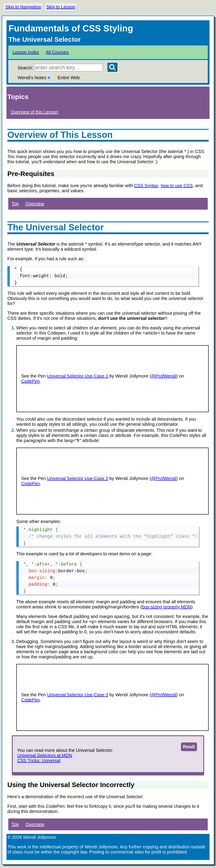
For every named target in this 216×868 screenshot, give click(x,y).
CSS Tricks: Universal (39, 761)
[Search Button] (112, 67)
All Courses (57, 52)
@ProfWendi (164, 376)
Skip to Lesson (61, 7)
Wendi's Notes (34, 78)
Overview (35, 204)
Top (15, 204)
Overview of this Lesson (34, 112)
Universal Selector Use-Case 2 (78, 478)
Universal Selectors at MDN (45, 755)
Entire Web (71, 78)
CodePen (30, 381)
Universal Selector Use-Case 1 (78, 376)
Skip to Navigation (23, 7)
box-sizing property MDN (167, 607)
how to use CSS (177, 186)
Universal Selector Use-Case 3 (78, 695)
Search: (60, 68)
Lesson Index (26, 52)
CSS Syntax (146, 186)
